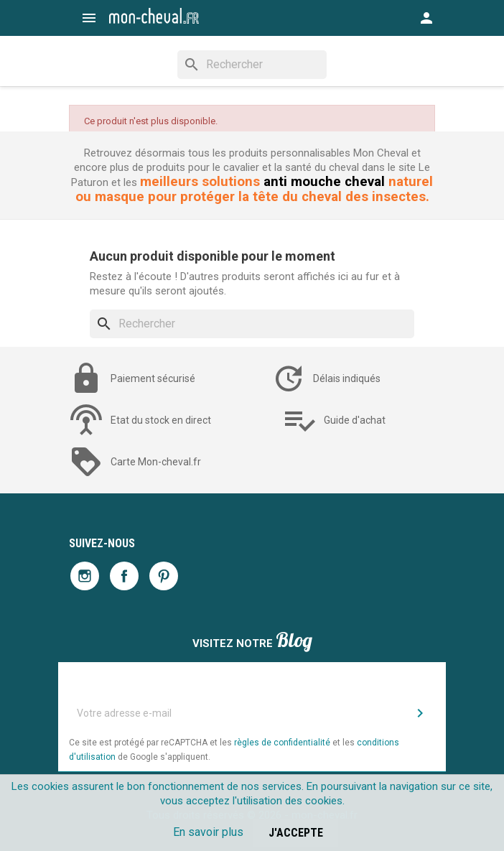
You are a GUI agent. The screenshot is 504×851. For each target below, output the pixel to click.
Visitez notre (252, 642)
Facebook (124, 576)
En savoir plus (208, 832)
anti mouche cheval (324, 182)
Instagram (85, 576)
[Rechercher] (252, 65)
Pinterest (164, 576)
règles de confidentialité (282, 743)
